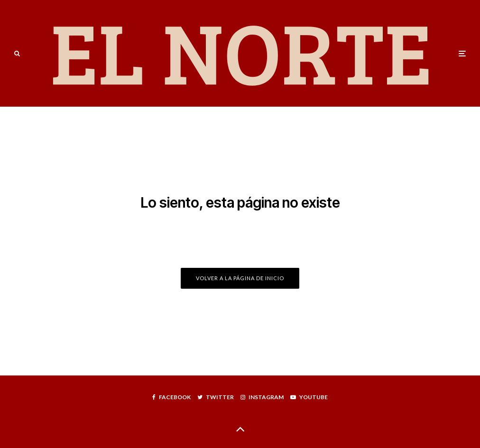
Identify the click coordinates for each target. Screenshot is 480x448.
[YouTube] (309, 397)
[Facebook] (171, 397)
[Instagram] (262, 397)
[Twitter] (216, 397)
